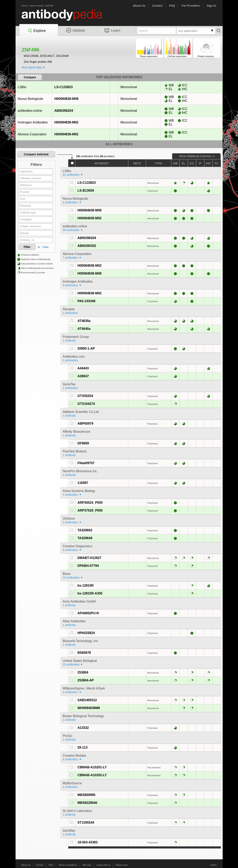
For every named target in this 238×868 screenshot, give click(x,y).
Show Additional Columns (195, 156)
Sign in (211, 6)
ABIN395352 (87, 246)
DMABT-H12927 (89, 558)
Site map (87, 865)
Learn (113, 30)
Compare (30, 77)
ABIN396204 (64, 111)
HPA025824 (86, 633)
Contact (157, 6)
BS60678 (84, 653)
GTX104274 (86, 404)
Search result (36, 6)
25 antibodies (71, 664)
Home (24, 6)
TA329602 (85, 530)
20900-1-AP (86, 348)
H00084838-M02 (66, 122)
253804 (83, 672)
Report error (122, 865)
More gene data (32, 67)
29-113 (82, 747)
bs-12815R (85, 585)
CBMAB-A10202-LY (92, 775)
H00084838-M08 (66, 99)
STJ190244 (86, 823)
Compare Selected (36, 154)
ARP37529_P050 (90, 510)
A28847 (83, 376)
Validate (76, 30)
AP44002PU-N (88, 613)
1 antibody (69, 341)
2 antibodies (70, 313)
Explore (37, 31)
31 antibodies (71, 175)
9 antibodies (70, 285)
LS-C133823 (63, 87)
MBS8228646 (87, 803)
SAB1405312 (87, 700)
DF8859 (83, 443)
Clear (45, 247)
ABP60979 (85, 424)
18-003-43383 (87, 842)
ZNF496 (49, 6)
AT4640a (84, 329)
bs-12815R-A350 (90, 593)
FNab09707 (86, 463)
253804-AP (86, 680)
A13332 (83, 728)
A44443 (83, 368)
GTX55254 (85, 396)
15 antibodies (71, 578)
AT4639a (84, 321)
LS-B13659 (86, 191)
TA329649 (85, 538)
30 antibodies (71, 230)
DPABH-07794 (88, 566)
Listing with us (103, 865)
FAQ (172, 6)
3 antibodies (70, 495)
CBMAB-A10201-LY (92, 767)
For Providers (191, 6)
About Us (139, 6)
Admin (213, 865)
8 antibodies (70, 759)
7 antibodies (70, 258)
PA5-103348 (86, 301)
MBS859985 (86, 795)
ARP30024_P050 (90, 503)
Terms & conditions (68, 865)
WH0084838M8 (89, 708)
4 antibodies (70, 202)
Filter (27, 247)
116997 (83, 483)
